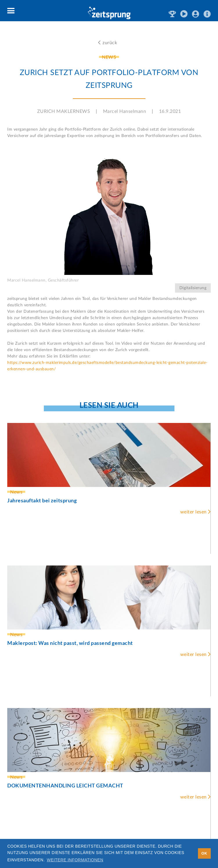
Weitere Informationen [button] (75, 860)
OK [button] (204, 853)
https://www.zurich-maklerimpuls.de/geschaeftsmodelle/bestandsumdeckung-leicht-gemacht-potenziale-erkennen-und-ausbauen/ (107, 366)
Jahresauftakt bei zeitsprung (42, 500)
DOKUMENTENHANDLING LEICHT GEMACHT (65, 785)
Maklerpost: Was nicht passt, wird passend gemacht (70, 643)
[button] (11, 11)
